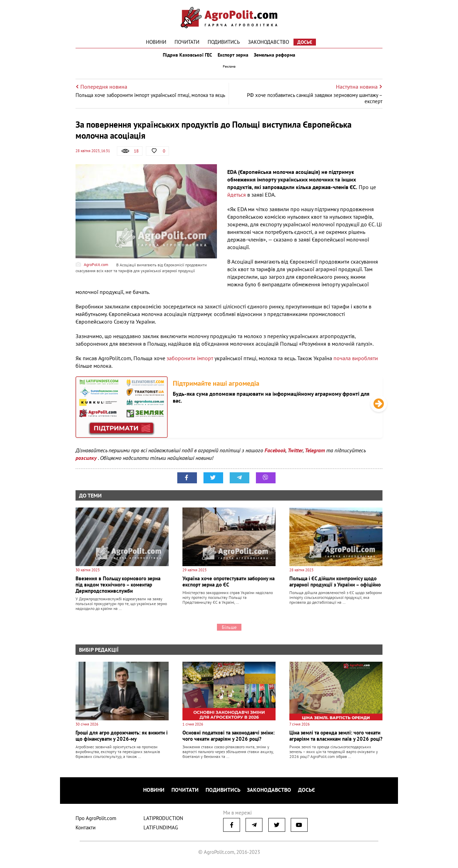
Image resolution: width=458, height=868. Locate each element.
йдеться (237, 201)
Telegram (315, 456)
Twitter (295, 456)
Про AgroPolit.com (96, 821)
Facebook (275, 456)
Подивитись (224, 42)
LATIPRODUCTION (163, 821)
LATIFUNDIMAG (161, 830)
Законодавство (268, 42)
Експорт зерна (233, 58)
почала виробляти (356, 364)
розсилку (87, 464)
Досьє (305, 42)
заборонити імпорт (190, 364)
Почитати (187, 42)
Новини (156, 42)
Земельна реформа (280, 58)
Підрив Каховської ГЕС (183, 58)
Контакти (86, 830)
